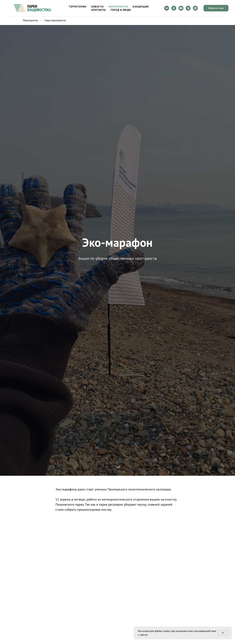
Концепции (141, 7)
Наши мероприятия (55, 20)
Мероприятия (118, 7)
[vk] (167, 8)
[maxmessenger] (195, 8)
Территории (77, 7)
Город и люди (121, 10)
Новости (97, 7)
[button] (216, 8)
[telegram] (188, 8)
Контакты (99, 10)
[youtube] (181, 8)
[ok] (174, 8)
